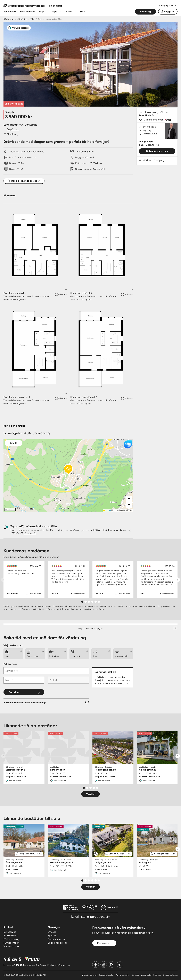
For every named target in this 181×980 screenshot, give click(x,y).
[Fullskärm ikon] (60, 296)
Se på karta (13, 129)
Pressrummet (55, 939)
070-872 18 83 (149, 127)
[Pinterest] (120, 964)
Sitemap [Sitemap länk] (158, 975)
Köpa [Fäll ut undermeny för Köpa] (54, 12)
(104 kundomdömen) (153, 120)
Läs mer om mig (150, 134)
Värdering (145, 12)
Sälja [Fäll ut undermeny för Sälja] (41, 12)
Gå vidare (14, 692)
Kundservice (10, 932)
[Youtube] (104, 964)
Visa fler (90, 794)
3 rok (40, 19)
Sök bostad (10, 12)
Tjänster (52, 936)
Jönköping (22, 19)
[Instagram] (112, 964)
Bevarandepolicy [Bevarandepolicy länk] (107, 975)
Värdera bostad (12, 946)
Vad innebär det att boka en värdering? (25, 703)
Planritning (13, 134)
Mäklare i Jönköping (153, 160)
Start (83, 12)
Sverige (163, 6)
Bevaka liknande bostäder (24, 180)
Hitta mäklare (27, 12)
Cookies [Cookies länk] (136, 975)
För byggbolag (11, 939)
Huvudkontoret (11, 943)
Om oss (52, 932)
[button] (68, 470)
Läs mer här (30, 533)
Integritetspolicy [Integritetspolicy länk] (90, 975)
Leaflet (107, 510)
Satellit (13, 443)
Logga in (169, 12)
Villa (32, 19)
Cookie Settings (170, 975)
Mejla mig (147, 130)
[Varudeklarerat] (19, 28)
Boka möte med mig (157, 151)
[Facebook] (96, 964)
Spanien (173, 6)
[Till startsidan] (33, 6)
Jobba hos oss (56, 943)
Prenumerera (104, 943)
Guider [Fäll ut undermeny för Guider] (69, 12)
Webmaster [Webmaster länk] (147, 975)
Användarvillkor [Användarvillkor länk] (123, 975)
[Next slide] (178, 580)
